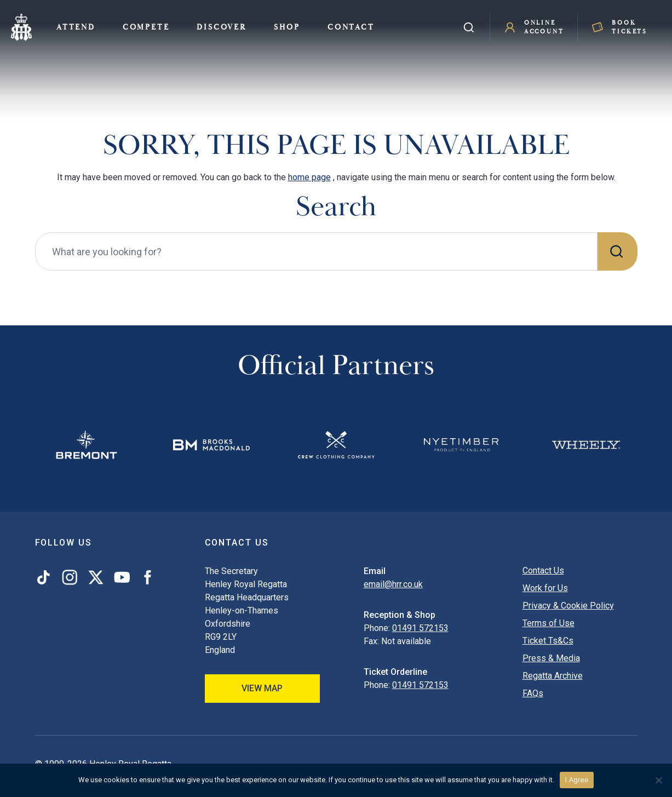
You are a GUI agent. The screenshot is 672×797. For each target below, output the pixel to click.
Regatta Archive (553, 676)
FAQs (533, 693)
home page (309, 177)
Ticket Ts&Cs (548, 641)
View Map (262, 688)
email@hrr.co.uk (393, 584)
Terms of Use (548, 623)
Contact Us (543, 570)
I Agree (577, 780)
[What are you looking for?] (316, 251)
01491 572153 (420, 628)
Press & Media (551, 658)
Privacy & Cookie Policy (568, 606)
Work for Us (545, 588)
